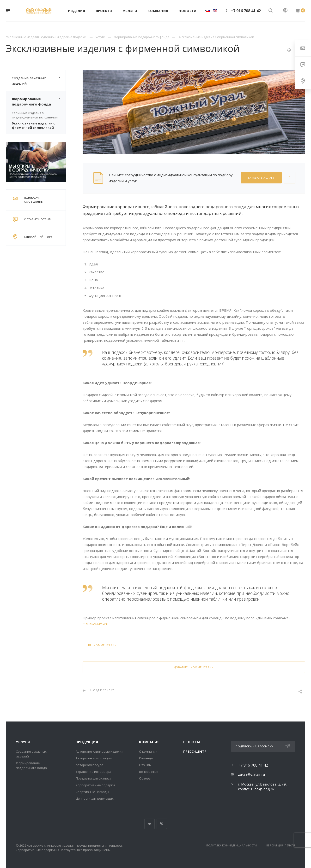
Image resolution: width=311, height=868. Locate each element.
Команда (146, 758)
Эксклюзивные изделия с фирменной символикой (33, 125)
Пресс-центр (195, 751)
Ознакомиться (95, 624)
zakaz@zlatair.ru (251, 774)
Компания (149, 742)
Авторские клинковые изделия (99, 751)
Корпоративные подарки (95, 785)
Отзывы (145, 765)
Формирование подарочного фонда (39, 101)
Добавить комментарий (194, 667)
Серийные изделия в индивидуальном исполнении (35, 115)
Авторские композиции (94, 758)
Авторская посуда (89, 765)
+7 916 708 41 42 (246, 11)
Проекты (192, 742)
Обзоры (145, 778)
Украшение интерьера (93, 772)
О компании (148, 751)
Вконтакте (149, 824)
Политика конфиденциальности (232, 845)
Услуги (23, 742)
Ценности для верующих (95, 798)
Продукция (87, 742)
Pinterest (162, 824)
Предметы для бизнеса (93, 778)
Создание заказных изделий (39, 81)
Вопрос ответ (149, 772)
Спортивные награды (92, 792)
